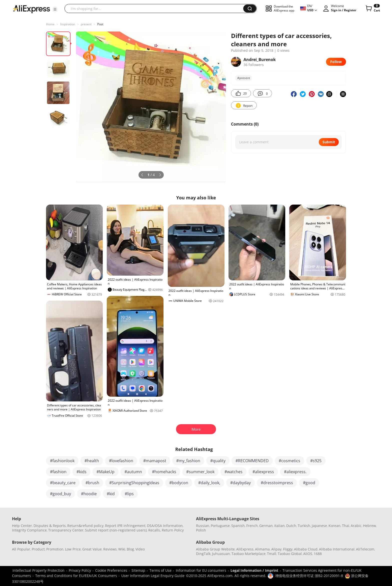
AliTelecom (365, 549)
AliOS (308, 554)
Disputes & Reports (50, 526)
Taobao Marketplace (248, 554)
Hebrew (369, 526)
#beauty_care (63, 483)
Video (140, 549)
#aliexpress (263, 472)
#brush (92, 483)
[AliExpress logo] (31, 9)
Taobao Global (290, 554)
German (266, 526)
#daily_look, (209, 483)
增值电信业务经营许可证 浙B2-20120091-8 (309, 576)
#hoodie (89, 494)
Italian (279, 526)
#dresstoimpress (277, 483)
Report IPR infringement (125, 526)
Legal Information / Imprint (254, 570)
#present (244, 78)
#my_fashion (188, 461)
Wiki (122, 549)
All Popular (21, 549)
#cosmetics (289, 461)
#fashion (58, 472)
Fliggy (288, 549)
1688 (318, 554)
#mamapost (155, 461)
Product (38, 549)
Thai (346, 526)
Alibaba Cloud (306, 549)
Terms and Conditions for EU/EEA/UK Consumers (76, 576)
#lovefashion (121, 461)
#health (92, 461)
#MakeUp (105, 472)
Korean (334, 526)
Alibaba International (337, 549)
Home (50, 24)
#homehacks (164, 472)
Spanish (238, 526)
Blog (130, 549)
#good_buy (60, 494)
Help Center (22, 526)
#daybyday (240, 483)
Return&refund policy (85, 526)
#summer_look (200, 472)
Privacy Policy (80, 570)
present (86, 24)
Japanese (319, 526)
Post (100, 24)
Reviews (110, 549)
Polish (201, 530)
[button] (55, 9)
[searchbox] (156, 9)
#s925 (316, 461)
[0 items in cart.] (372, 9)
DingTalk (203, 554)
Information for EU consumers (201, 570)
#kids (81, 472)
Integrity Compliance (29, 530)
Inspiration (68, 24)
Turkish (304, 526)
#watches (233, 472)
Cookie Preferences (111, 570)
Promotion (55, 549)
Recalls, (155, 530)
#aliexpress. (295, 472)
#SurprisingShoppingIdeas (134, 483)
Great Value (92, 549)
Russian (203, 526)
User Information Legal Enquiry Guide (153, 576)
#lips (129, 494)
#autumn (133, 472)
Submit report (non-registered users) (116, 530)
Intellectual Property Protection (38, 570)
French (252, 526)
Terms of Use (160, 570)
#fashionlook (62, 461)
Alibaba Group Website (215, 549)
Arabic (356, 526)
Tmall (272, 554)
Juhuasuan (221, 554)
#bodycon (179, 483)
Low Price (73, 549)
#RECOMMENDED (252, 461)
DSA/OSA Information (165, 526)
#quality (218, 461)
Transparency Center (66, 530)
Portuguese (220, 526)
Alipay (276, 549)
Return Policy (173, 530)
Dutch (291, 526)
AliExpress (245, 549)
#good (309, 483)
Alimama (262, 549)
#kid (111, 494)
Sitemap (138, 570)
